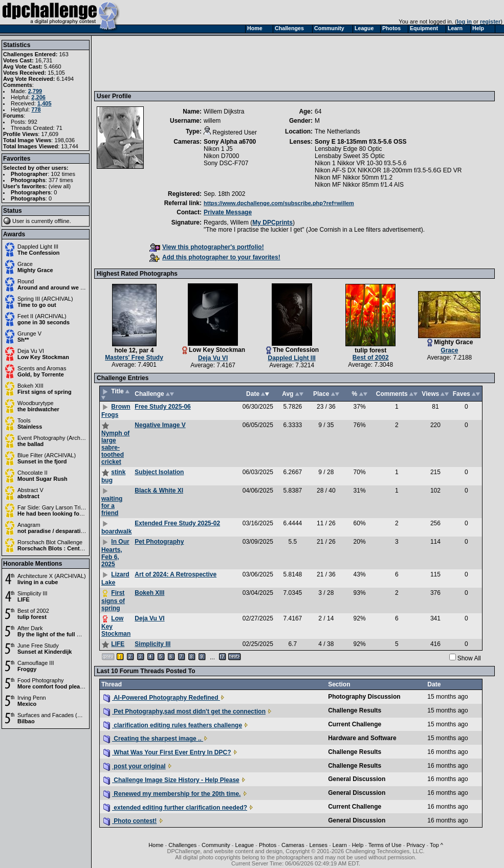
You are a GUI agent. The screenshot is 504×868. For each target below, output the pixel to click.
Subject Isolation (159, 472)
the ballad (30, 444)
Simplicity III (32, 593)
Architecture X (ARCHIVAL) (52, 576)
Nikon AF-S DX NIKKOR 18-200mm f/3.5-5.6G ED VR (388, 170)
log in (464, 21)
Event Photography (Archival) (54, 438)
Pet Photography (159, 542)
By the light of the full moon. (55, 634)
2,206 (38, 97)
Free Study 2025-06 (162, 407)
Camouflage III (36, 663)
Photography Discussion (364, 697)
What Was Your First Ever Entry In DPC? (167, 752)
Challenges (182, 845)
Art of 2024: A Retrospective (176, 574)
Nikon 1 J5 (218, 149)
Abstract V (30, 490)
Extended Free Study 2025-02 (177, 523)
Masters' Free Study (134, 358)
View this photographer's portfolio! (207, 247)
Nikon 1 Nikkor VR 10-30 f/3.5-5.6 (360, 163)
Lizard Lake (115, 578)
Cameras (293, 845)
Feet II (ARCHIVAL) (42, 316)
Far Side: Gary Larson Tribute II (57, 507)
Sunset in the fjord (42, 461)
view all (60, 186)
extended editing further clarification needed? (175, 808)
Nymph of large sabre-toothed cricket (115, 448)
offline (62, 221)
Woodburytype (36, 403)
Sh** (23, 340)
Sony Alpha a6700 (230, 142)
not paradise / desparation (52, 531)
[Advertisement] (283, 63)
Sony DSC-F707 (226, 163)
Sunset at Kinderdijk (45, 652)
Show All (469, 658)
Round (26, 281)
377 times (61, 180)
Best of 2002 (33, 611)
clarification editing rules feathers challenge (173, 725)
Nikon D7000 (221, 156)
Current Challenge (355, 724)
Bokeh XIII (30, 386)
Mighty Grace (35, 270)
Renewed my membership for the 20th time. (172, 794)
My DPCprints (272, 222)
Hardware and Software (362, 738)
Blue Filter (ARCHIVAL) (47, 455)
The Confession (39, 253)
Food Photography (41, 680)
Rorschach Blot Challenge (50, 542)
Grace (25, 264)
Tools (24, 420)
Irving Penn (32, 698)
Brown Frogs (116, 411)
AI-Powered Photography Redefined (162, 698)
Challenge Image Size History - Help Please (171, 780)
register (490, 21)
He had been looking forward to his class (72, 514)
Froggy (27, 669)
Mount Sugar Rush (42, 479)
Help (358, 845)
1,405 (45, 103)
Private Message (228, 212)
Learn (340, 845)
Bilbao (26, 721)
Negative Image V (160, 425)
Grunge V (29, 333)
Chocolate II (32, 473)
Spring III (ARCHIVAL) (45, 299)
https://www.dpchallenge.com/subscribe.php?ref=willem (279, 203)
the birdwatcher (38, 409)
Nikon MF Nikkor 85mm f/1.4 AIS (359, 185)
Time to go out (37, 305)
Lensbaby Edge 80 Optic (348, 149)
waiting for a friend (112, 506)
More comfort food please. (53, 686)
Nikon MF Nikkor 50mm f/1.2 (354, 177)
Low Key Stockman (43, 357)
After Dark (30, 628)
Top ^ (436, 845)
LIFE (24, 599)
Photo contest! (130, 821)
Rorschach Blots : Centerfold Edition (67, 548)
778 (36, 109)
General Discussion (357, 779)
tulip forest (32, 617)
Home (156, 845)
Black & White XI (159, 491)
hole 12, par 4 (134, 350)
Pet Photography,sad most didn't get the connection (184, 711)
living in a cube (38, 582)
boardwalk (116, 531)
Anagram (29, 525)
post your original (135, 766)
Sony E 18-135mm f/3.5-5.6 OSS (360, 142)
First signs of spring (45, 392)
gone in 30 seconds (43, 322)
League (245, 845)
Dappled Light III (38, 247)
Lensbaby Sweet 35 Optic (350, 156)
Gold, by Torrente (41, 374)
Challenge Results (355, 710)
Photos (268, 845)
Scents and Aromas (42, 368)
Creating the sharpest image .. (153, 739)
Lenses (318, 845)
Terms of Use (385, 845)
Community (216, 845)
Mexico (27, 704)
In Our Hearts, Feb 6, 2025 (115, 553)
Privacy (415, 845)
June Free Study (38, 646)
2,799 (35, 91)
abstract (28, 496)
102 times (63, 174)
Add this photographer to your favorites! (215, 257)
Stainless (30, 427)
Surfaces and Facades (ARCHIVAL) (62, 715)
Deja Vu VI (31, 351)
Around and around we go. (53, 287)
